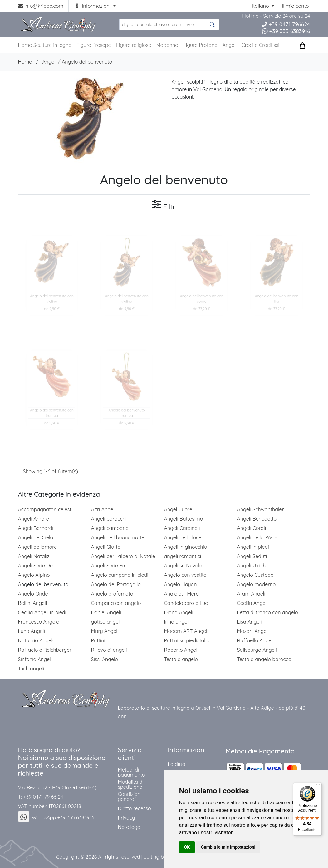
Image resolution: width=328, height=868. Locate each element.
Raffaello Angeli (255, 640)
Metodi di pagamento (131, 772)
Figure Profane (200, 45)
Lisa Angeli (250, 622)
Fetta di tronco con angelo (268, 612)
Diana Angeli (179, 612)
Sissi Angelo (105, 659)
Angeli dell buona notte (118, 537)
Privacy (126, 818)
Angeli (230, 45)
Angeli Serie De (35, 566)
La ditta (176, 764)
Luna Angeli (32, 631)
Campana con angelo (116, 603)
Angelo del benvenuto (87, 62)
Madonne (167, 45)
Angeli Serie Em (109, 566)
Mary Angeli (105, 631)
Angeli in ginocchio (186, 547)
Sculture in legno (52, 45)
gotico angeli (106, 622)
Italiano (261, 6)
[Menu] (318, 786)
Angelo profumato (112, 594)
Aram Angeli (251, 594)
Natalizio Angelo (37, 640)
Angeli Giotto (106, 547)
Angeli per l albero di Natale (123, 556)
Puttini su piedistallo (187, 640)
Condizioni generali (130, 797)
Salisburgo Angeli (257, 650)
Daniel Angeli (106, 612)
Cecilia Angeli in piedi (42, 612)
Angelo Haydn (181, 584)
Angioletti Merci (182, 594)
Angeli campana (110, 528)
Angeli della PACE (257, 537)
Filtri (164, 205)
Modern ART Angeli (186, 631)
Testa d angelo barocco (264, 659)
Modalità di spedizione (130, 784)
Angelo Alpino (34, 575)
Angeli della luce (183, 537)
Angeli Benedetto (257, 519)
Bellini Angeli (33, 603)
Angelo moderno (257, 584)
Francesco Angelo (39, 622)
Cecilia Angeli (252, 603)
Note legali (130, 827)
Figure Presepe (94, 45)
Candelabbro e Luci (186, 603)
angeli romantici (183, 556)
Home (25, 62)
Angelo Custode (255, 575)
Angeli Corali (252, 528)
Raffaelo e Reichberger (45, 650)
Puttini (98, 640)
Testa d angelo (181, 659)
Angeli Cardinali (182, 528)
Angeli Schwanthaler (261, 509)
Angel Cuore (178, 509)
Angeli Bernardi (36, 528)
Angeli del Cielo (36, 537)
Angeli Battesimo (184, 519)
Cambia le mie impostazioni (228, 847)
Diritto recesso (134, 808)
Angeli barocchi (109, 519)
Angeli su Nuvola (183, 566)
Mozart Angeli (253, 631)
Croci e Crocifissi (260, 45)
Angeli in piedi (253, 547)
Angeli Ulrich (252, 566)
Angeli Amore (34, 519)
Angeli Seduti (252, 556)
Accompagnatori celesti (45, 509)
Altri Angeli (103, 509)
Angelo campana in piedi (120, 575)
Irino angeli (177, 622)
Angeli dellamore (38, 547)
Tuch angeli (31, 669)
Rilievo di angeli (109, 650)
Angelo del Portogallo (116, 584)
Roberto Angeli (181, 650)
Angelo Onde (33, 594)
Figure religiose (134, 45)
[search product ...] (169, 25)
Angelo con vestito (185, 575)
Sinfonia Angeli (35, 659)
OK (187, 847)
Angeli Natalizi (34, 556)
